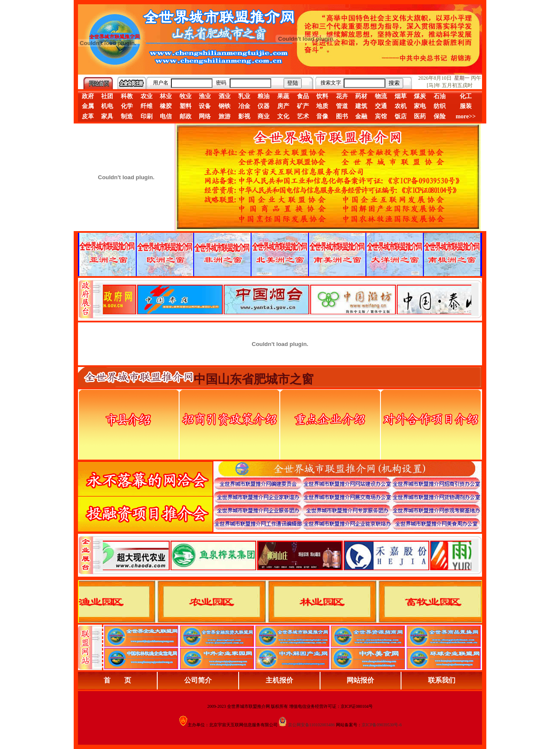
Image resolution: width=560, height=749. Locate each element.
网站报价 (360, 680)
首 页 (117, 680)
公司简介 (198, 680)
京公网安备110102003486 (311, 725)
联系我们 (442, 680)
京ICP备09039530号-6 (382, 725)
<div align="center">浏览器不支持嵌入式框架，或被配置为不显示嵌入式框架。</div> (287, 555)
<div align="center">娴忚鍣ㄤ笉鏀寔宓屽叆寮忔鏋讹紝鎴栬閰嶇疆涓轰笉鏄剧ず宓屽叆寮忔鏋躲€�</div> (287, 299)
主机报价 (279, 680)
